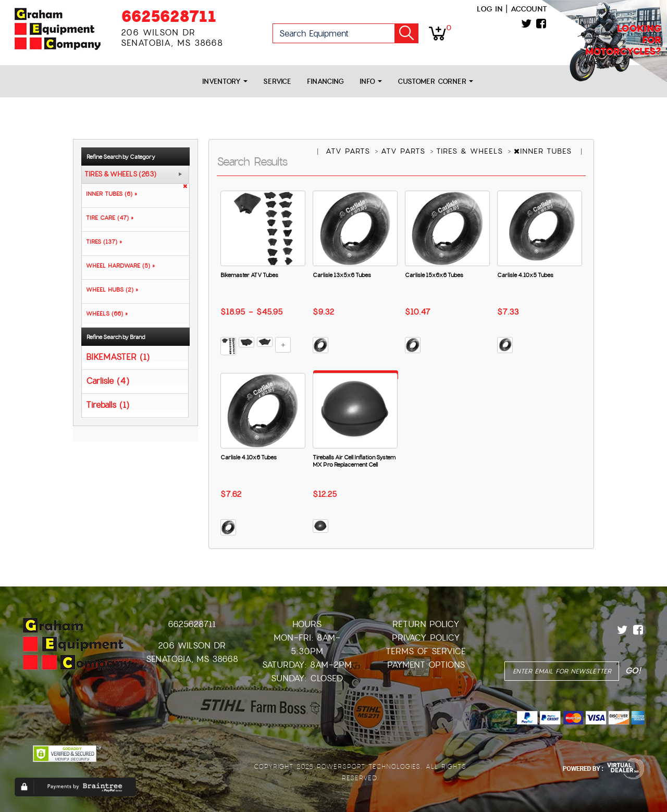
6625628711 (169, 16)
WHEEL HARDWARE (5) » (118, 266)
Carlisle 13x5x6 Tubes (342, 275)
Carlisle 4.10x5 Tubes (525, 275)
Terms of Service (426, 651)
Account (529, 9)
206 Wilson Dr (192, 646)
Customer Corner (435, 82)
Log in (490, 9)
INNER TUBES (544, 151)
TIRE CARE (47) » (108, 218)
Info (371, 82)
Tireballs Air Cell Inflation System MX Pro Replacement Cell (354, 461)
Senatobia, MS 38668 (192, 659)
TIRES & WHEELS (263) (120, 174)
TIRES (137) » (102, 242)
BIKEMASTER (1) (118, 357)
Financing (325, 82)
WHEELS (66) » (105, 314)
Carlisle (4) (108, 380)
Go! (406, 33)
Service (277, 82)
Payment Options (426, 665)
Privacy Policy (426, 638)
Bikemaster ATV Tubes (249, 275)
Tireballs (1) (108, 404)
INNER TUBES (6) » (109, 194)
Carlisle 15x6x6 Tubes (434, 275)
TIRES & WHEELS (471, 151)
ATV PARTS (349, 151)
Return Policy (426, 624)
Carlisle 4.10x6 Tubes (249, 457)
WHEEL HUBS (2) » (110, 290)
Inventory (225, 82)
